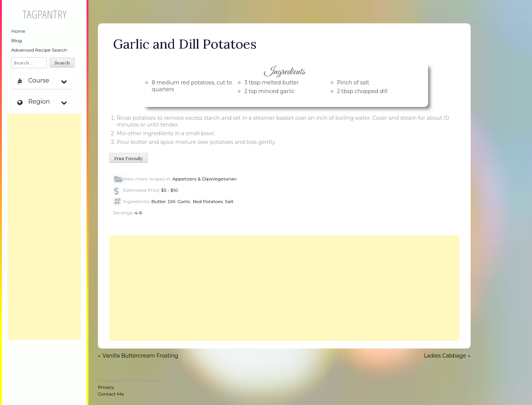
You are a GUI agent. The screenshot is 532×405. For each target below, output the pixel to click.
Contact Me (111, 394)
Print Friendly (128, 158)
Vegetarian (224, 179)
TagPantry (44, 14)
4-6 (138, 213)
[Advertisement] (44, 227)
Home (18, 31)
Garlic (184, 201)
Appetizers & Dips (192, 179)
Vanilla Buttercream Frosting (138, 356)
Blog (17, 40)
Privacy (106, 387)
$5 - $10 (170, 190)
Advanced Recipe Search (39, 50)
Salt (229, 201)
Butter (159, 201)
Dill (172, 201)
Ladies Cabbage (447, 356)
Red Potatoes (208, 201)
